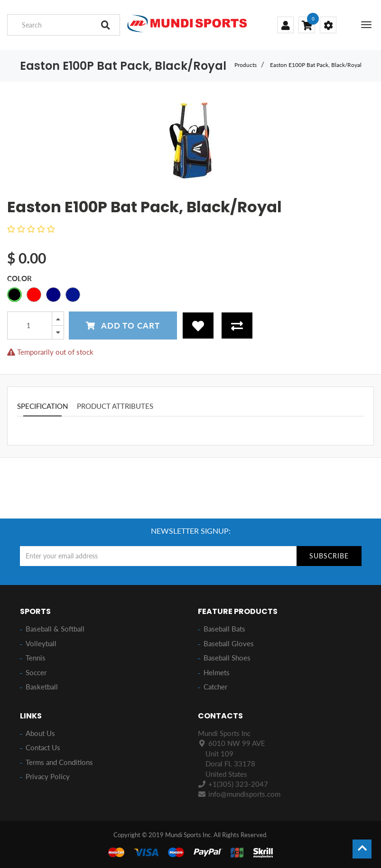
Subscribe (329, 556)
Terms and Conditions (59, 762)
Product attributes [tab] (115, 406)
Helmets (217, 672)
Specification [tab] (42, 406)
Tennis (36, 658)
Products (246, 65)
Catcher (215, 687)
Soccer (36, 672)
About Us (40, 733)
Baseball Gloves (229, 643)
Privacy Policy (48, 776)
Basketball (42, 687)
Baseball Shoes (227, 658)
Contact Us (43, 747)
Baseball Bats (224, 629)
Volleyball (41, 643)
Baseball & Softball (55, 629)
